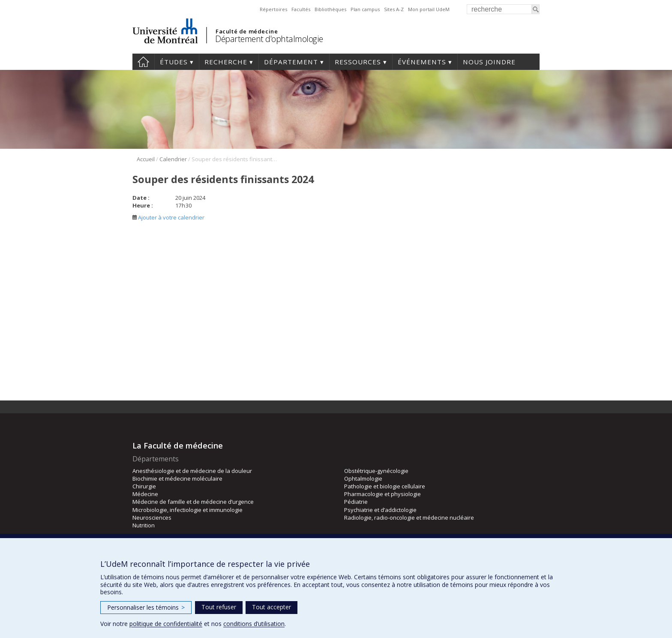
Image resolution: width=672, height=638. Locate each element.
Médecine (145, 494)
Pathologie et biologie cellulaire (385, 486)
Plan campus (365, 9)
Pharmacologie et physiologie (382, 494)
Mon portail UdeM (429, 9)
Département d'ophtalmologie (269, 39)
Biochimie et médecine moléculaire (177, 478)
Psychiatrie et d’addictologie (380, 510)
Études (174, 62)
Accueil (143, 62)
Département (291, 62)
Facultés (301, 9)
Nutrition (144, 525)
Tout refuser (219, 607)
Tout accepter (271, 607)
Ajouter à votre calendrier (168, 217)
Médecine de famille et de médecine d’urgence (193, 502)
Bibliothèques (330, 9)
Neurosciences (152, 518)
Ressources (358, 62)
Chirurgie (144, 486)
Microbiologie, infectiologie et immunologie (187, 510)
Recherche (226, 62)
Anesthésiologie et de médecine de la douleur (192, 471)
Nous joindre (489, 62)
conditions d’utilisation (254, 624)
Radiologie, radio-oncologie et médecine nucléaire (409, 518)
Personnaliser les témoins (146, 607)
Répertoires (273, 9)
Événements (422, 62)
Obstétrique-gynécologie (376, 471)
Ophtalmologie (363, 478)
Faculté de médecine (247, 31)
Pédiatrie (356, 502)
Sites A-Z (394, 9)
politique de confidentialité (166, 624)
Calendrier (173, 159)
